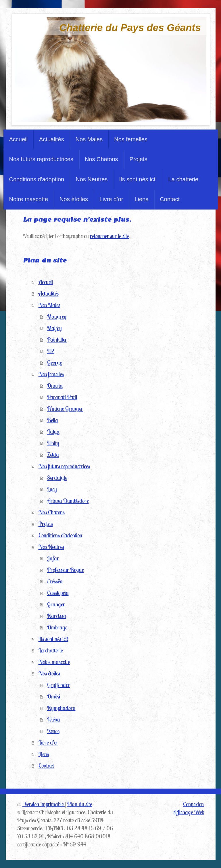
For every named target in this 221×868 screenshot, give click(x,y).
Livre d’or (48, 742)
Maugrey (57, 316)
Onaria (55, 386)
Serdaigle (57, 478)
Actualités (49, 293)
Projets (46, 524)
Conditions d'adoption (60, 535)
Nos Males (49, 305)
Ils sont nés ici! (53, 639)
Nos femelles (51, 374)
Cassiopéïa (58, 593)
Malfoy (54, 328)
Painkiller (57, 339)
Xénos (53, 731)
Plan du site (80, 804)
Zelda (53, 455)
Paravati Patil (62, 397)
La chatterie (51, 650)
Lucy (52, 489)
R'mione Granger (65, 409)
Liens (44, 754)
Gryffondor (59, 685)
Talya (53, 432)
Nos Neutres (51, 547)
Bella (53, 420)
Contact (46, 765)
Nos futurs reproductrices (64, 466)
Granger (56, 604)
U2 (51, 351)
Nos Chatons (52, 512)
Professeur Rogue (66, 570)
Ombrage (57, 627)
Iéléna (54, 719)
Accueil (46, 282)
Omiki (54, 696)
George (55, 362)
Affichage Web (189, 812)
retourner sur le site (110, 236)
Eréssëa (55, 581)
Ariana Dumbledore (68, 501)
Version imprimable (41, 804)
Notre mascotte (54, 662)
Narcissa (57, 616)
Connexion (194, 804)
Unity (53, 443)
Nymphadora (61, 708)
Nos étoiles (49, 673)
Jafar (53, 558)
